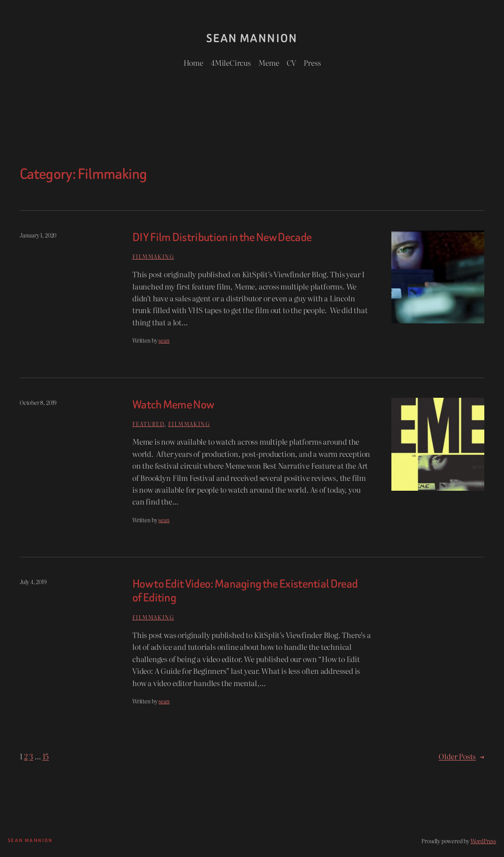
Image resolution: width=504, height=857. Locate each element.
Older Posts (461, 756)
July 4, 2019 (33, 582)
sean (164, 340)
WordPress (483, 841)
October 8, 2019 (38, 402)
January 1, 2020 (38, 235)
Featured (148, 424)
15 (46, 756)
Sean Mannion (252, 38)
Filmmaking (153, 256)
